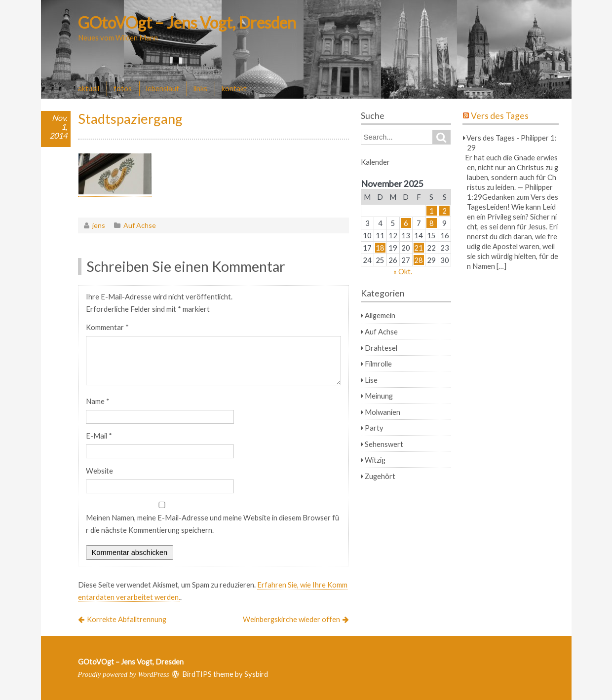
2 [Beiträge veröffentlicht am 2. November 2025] (444, 211)
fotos (123, 88)
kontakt (234, 88)
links (200, 88)
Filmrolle (378, 364)
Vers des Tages (500, 116)
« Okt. (403, 271)
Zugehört (380, 476)
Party (374, 428)
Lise (371, 380)
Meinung (379, 396)
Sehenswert (384, 444)
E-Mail (99, 436)
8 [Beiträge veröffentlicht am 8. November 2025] (432, 223)
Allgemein (380, 315)
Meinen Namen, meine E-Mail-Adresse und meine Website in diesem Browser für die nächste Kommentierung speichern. (212, 524)
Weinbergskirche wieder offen (291, 619)
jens (99, 225)
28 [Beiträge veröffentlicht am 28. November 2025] (419, 260)
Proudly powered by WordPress (124, 674)
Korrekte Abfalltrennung (127, 619)
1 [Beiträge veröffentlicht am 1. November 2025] (432, 211)
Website (99, 471)
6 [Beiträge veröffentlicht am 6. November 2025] (406, 223)
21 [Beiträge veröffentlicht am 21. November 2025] (419, 248)
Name (98, 401)
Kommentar (107, 327)
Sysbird (256, 674)
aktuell (89, 88)
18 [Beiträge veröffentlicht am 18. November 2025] (380, 248)
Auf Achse (140, 225)
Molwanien (382, 412)
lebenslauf (163, 88)
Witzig (375, 460)
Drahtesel (381, 348)
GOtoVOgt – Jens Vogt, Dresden (187, 22)
